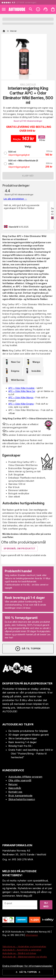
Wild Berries (14, 380)
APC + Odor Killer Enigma (21, 404)
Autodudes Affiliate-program (25, 777)
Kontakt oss (15, 792)
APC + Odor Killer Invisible (22, 388)
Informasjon (32, 935)
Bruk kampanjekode (20, 796)
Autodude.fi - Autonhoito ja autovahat (22, 950)
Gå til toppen (28, 649)
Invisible (32, 371)
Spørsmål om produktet (19, 548)
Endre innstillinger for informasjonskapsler (27, 966)
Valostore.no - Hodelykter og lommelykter (24, 946)
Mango (33, 362)
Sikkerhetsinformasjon (22, 799)
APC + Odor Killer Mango (21, 397)
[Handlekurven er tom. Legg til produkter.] (53, 9)
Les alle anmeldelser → (15, 199)
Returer (13, 784)
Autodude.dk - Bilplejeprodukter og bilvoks (25, 957)
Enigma (12, 371)
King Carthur (28, 84)
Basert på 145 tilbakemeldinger (28, 121)
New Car (12, 362)
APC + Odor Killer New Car (22, 391)
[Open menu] (4, 9)
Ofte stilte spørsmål (20, 780)
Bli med (46, 905)
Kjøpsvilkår (15, 788)
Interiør (13, 31)
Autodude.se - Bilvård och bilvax (19, 953)
